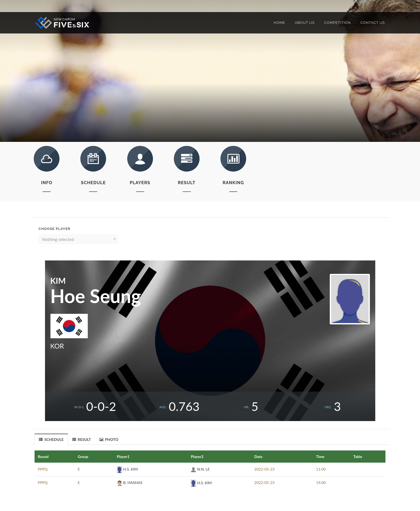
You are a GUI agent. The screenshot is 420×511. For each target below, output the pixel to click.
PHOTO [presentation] (109, 439)
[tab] (51, 439)
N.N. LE (200, 469)
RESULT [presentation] (82, 439)
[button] (78, 239)
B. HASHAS (130, 482)
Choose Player (55, 229)
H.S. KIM (127, 469)
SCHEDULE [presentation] (51, 440)
